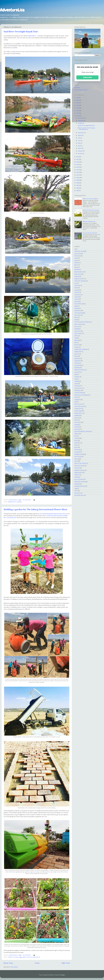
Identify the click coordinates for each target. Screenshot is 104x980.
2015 (78, 165)
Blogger (63, 975)
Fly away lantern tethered (90, 233)
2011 (78, 175)
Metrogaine (78, 390)
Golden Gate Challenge (81, 349)
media (76, 384)
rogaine (76, 434)
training (77, 459)
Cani (76, 283)
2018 (78, 157)
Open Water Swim (79, 406)
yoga (76, 489)
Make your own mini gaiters (90, 199)
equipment (77, 311)
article (76, 258)
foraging (77, 329)
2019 (78, 116)
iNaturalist (77, 359)
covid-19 (77, 297)
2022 (78, 108)
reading (77, 425)
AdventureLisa (12, 10)
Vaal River (77, 468)
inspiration (77, 361)
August (80, 135)
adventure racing (79, 251)
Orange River (78, 409)
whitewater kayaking (80, 482)
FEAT (76, 320)
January (80, 154)
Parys (76, 420)
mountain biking (79, 393)
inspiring (77, 363)
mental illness (78, 388)
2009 (78, 180)
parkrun (77, 418)
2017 (78, 159)
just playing (78, 365)
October (80, 123)
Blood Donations (79, 272)
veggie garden (23, 957)
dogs (76, 306)
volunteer (77, 475)
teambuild (77, 452)
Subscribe (87, 77)
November (81, 121)
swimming (77, 450)
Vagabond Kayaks (79, 470)
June (79, 141)
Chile (76, 288)
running (77, 438)
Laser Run (77, 372)
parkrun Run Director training (91, 210)
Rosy (76, 436)
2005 (78, 191)
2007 (78, 185)
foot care (77, 327)
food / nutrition (78, 324)
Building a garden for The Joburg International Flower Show (35, 510)
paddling (19, 502)
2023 (78, 106)
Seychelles (77, 443)
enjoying (77, 308)
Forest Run (77, 331)
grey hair (77, 354)
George (76, 347)
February (81, 151)
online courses (78, 404)
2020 (78, 113)
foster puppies (78, 333)
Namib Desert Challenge (81, 395)
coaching (77, 290)
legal (76, 375)
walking (77, 477)
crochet (76, 299)
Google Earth (78, 352)
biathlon (77, 263)
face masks (78, 315)
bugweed (77, 276)
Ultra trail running (79, 466)
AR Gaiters (77, 88)
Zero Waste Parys (35, 957)
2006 (78, 188)
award (76, 261)
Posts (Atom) (14, 967)
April (79, 146)
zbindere (52, 975)
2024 (78, 103)
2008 (78, 183)
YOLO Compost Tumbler (81, 90)
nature (76, 397)
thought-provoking (79, 454)
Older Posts (66, 963)
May (79, 143)
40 (75, 249)
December (81, 118)
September (81, 133)
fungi (76, 338)
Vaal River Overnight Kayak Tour (21, 32)
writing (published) (80, 486)
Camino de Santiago (80, 281)
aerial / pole (78, 254)
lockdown (77, 377)
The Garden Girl (11, 518)
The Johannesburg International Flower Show (53, 514)
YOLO (28, 957)
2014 (78, 167)
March (80, 148)
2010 (78, 178)
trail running (78, 457)
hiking (76, 356)
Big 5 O (76, 265)
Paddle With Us (32, 36)
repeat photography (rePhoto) (82, 432)
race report (77, 422)
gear (76, 343)
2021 (78, 111)
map (76, 379)
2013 (78, 170)
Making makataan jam (89, 222)
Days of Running (79, 304)
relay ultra (77, 429)
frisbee (76, 336)
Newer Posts (8, 963)
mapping (77, 381)
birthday (77, 270)
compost (10, 957)
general (77, 345)
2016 (78, 162)
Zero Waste (78, 493)
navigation (77, 400)
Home (37, 963)
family (76, 317)
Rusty (76, 441)
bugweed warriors (79, 279)
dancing (77, 302)
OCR (76, 402)
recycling (16, 957)
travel (76, 461)
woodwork (77, 484)
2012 (78, 172)
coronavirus (78, 295)
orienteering (78, 411)
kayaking (77, 368)
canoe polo (77, 286)
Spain (76, 448)
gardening (77, 340)
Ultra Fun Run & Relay (80, 463)
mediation (77, 386)
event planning (79, 313)
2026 (78, 98)
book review (78, 274)
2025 (78, 100)
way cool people (79, 479)
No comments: (27, 500)
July (79, 138)
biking (76, 267)
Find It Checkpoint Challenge (82, 322)
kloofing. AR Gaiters (80, 370)
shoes (76, 445)
